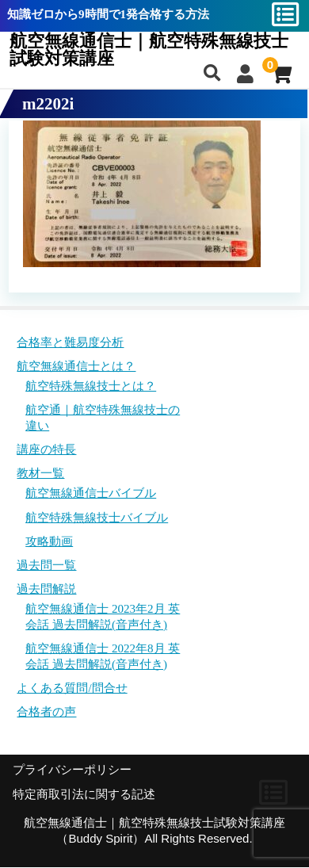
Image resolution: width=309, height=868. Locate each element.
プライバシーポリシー (72, 770)
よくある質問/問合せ (72, 688)
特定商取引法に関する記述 (84, 794)
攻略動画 (49, 541)
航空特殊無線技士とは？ (91, 386)
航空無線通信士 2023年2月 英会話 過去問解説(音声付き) (103, 617)
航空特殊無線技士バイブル (97, 518)
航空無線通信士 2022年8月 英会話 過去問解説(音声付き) (103, 656)
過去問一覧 (46, 565)
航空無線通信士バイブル (91, 493)
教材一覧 (40, 473)
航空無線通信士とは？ (76, 366)
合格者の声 (46, 712)
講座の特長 (46, 449)
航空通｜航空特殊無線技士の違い (103, 418)
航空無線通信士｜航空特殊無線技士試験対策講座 (149, 50)
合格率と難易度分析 (70, 342)
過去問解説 (46, 589)
